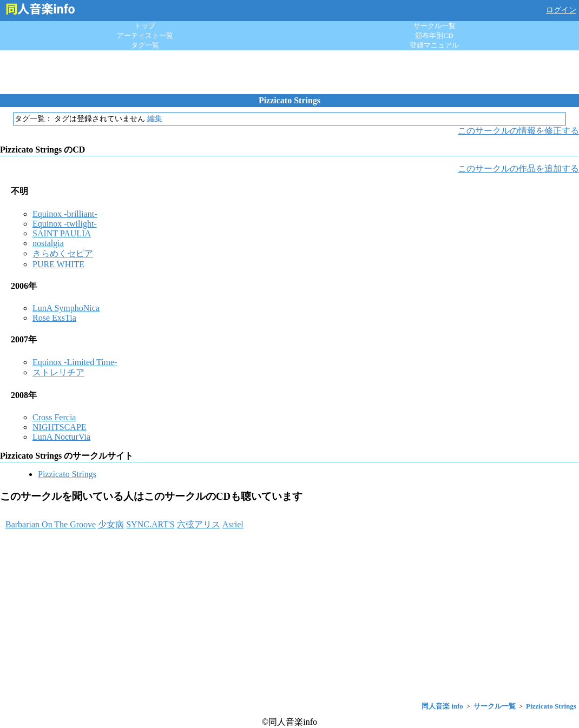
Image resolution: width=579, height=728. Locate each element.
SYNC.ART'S (150, 524)
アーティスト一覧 (145, 35)
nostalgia (48, 243)
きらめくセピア (63, 253)
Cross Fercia (54, 417)
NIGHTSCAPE (60, 427)
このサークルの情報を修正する (518, 131)
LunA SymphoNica (66, 308)
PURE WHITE (58, 264)
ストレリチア (58, 372)
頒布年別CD (434, 35)
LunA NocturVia (61, 437)
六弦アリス (199, 524)
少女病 (111, 524)
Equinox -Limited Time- (75, 362)
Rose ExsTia (54, 318)
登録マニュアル (434, 45)
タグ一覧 (145, 45)
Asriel (233, 524)
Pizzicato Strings (67, 474)
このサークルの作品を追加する (518, 168)
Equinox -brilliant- (65, 214)
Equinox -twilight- (65, 224)
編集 (155, 119)
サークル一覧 (435, 26)
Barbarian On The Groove (51, 524)
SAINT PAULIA (62, 233)
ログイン (561, 10)
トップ (145, 26)
